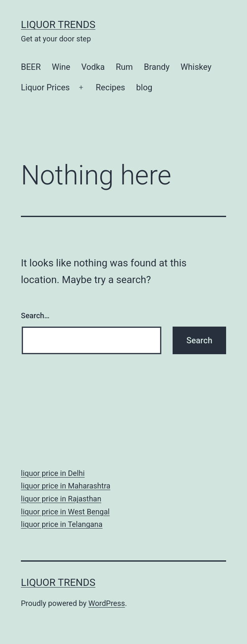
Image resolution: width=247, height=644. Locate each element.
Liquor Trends (58, 25)
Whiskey (196, 67)
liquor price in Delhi (53, 473)
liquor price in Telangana (62, 524)
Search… (35, 316)
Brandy (157, 67)
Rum (124, 67)
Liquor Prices (45, 87)
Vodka (93, 67)
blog (144, 87)
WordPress (107, 603)
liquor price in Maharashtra (66, 486)
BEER (31, 67)
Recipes (110, 87)
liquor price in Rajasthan (61, 499)
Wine (61, 67)
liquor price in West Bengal (65, 512)
